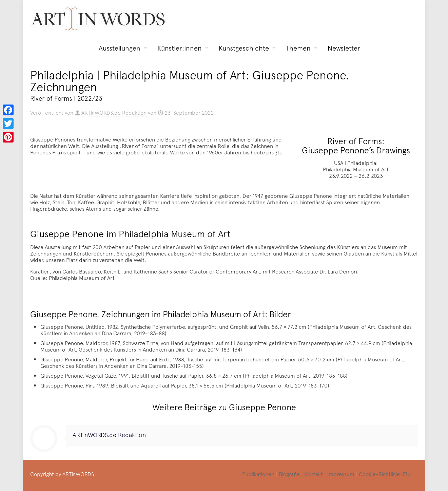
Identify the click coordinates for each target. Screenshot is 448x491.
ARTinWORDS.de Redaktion (114, 112)
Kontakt (314, 474)
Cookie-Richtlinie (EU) (385, 474)
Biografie (289, 474)
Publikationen (258, 474)
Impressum (341, 474)
